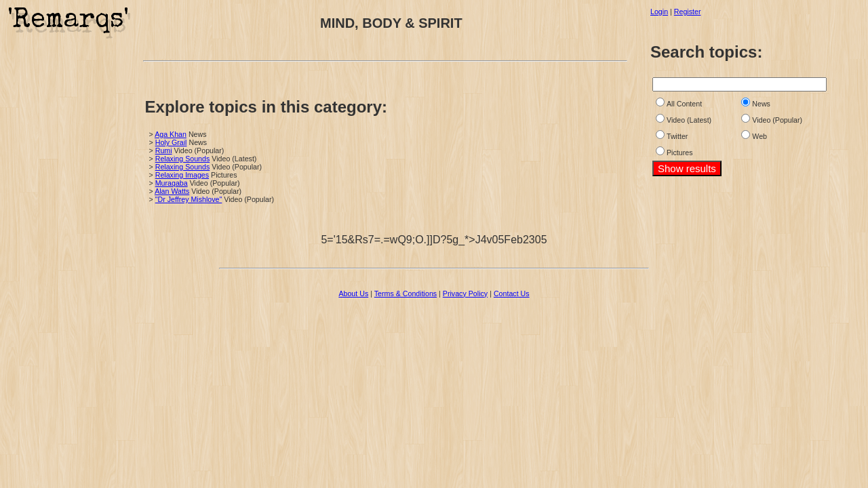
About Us (353, 293)
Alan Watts (172, 191)
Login (659, 12)
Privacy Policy (465, 293)
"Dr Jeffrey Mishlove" (189, 199)
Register (688, 12)
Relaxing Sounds (183, 159)
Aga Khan (171, 134)
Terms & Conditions (406, 293)
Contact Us (512, 293)
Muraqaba (172, 183)
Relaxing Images (182, 175)
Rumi (164, 150)
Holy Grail (171, 142)
